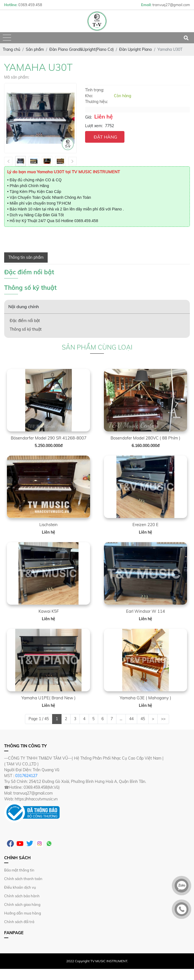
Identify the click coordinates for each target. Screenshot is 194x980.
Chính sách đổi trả (19, 922)
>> (163, 719)
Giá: (88, 117)
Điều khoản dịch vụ (20, 887)
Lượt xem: (94, 126)
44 (131, 719)
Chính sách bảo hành (22, 896)
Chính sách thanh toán (23, 879)
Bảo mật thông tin (19, 870)
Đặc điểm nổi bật (25, 321)
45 (143, 719)
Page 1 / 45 (39, 719)
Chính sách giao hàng (22, 904)
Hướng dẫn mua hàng (23, 913)
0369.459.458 (86, 221)
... (121, 719)
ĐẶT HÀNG (105, 137)
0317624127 (26, 776)
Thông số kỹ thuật (26, 329)
